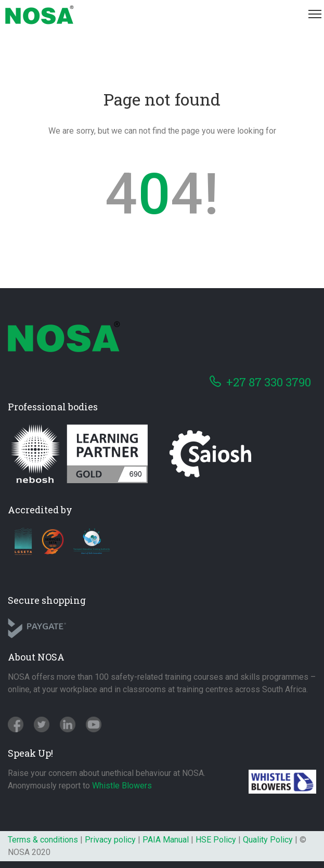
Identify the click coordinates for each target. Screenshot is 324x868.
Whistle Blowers (122, 786)
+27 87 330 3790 (269, 382)
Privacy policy (110, 840)
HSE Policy (216, 840)
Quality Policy (268, 840)
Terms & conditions (43, 840)
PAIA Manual (166, 840)
